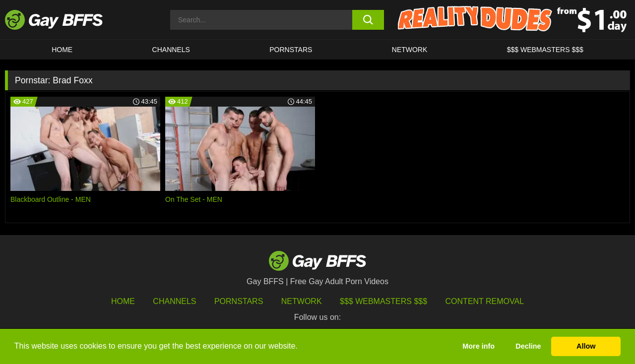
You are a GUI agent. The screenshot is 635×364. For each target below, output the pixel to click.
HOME (62, 50)
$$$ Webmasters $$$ (545, 50)
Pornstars (239, 301)
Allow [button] (586, 346)
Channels (174, 301)
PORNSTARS (291, 50)
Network (410, 50)
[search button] (368, 20)
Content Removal (485, 301)
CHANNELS (171, 50)
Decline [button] (528, 346)
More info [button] (478, 346)
